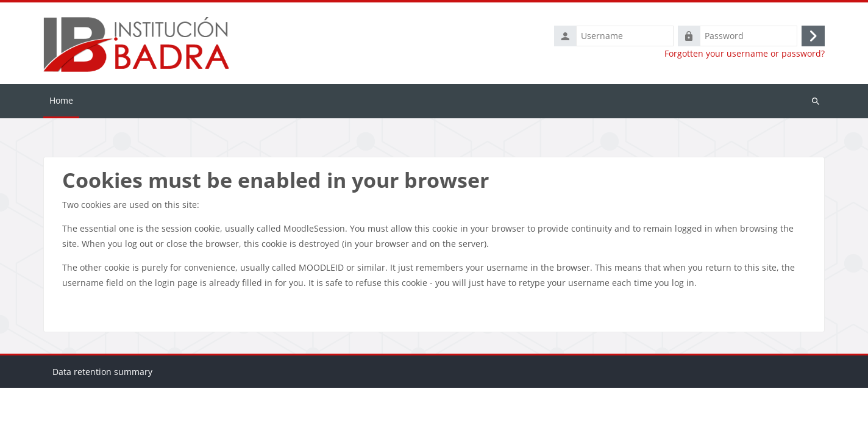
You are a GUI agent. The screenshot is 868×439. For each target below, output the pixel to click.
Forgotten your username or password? (745, 54)
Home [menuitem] (61, 100)
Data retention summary (102, 423)
